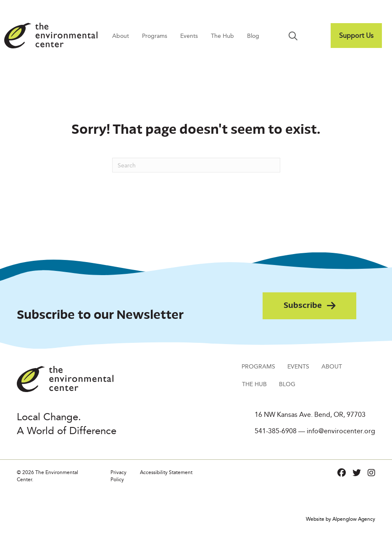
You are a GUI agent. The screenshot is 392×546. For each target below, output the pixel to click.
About (121, 36)
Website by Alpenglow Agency (341, 519)
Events (189, 36)
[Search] (196, 165)
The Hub (222, 36)
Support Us (356, 36)
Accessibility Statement (166, 472)
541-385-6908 (276, 431)
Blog (253, 36)
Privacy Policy (118, 476)
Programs (155, 36)
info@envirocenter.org (341, 431)
